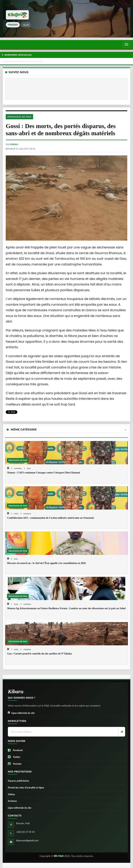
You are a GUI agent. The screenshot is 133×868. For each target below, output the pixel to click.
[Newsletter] (121, 732)
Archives (12, 801)
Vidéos (11, 794)
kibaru (14, 144)
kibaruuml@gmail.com (27, 840)
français (13, 25)
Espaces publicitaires (19, 781)
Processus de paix (19, 117)
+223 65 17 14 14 (25, 832)
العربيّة (26, 25)
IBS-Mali (59, 856)
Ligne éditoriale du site (21, 713)
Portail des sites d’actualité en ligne (26, 788)
